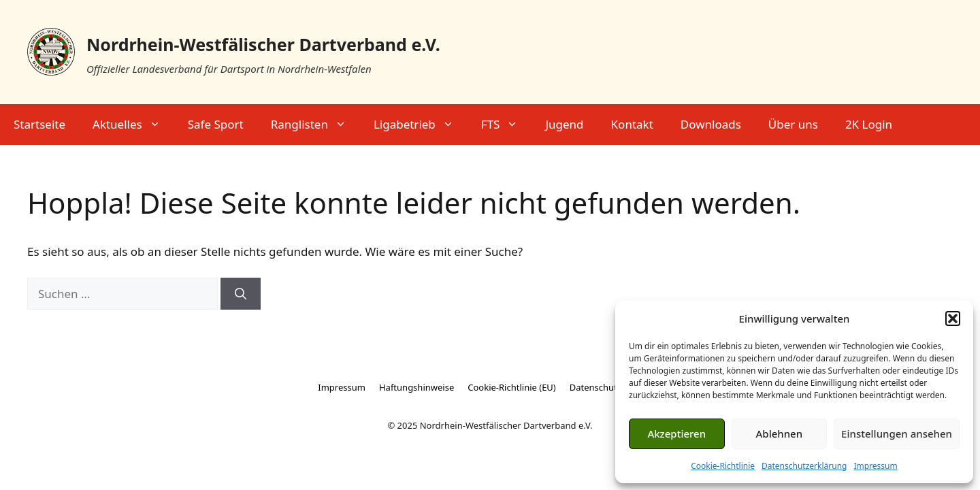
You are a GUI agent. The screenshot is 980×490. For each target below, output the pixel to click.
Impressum (875, 466)
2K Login (869, 124)
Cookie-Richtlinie (723, 466)
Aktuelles (133, 125)
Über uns (793, 124)
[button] (953, 318)
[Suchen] (241, 294)
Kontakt (632, 124)
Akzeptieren (676, 434)
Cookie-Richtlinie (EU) (512, 387)
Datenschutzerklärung (804, 466)
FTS (507, 125)
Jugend (564, 124)
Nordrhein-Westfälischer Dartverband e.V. (263, 44)
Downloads (711, 124)
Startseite (39, 124)
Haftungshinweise (416, 387)
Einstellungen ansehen (897, 434)
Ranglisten (315, 125)
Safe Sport (216, 124)
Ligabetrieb (421, 125)
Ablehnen (780, 434)
